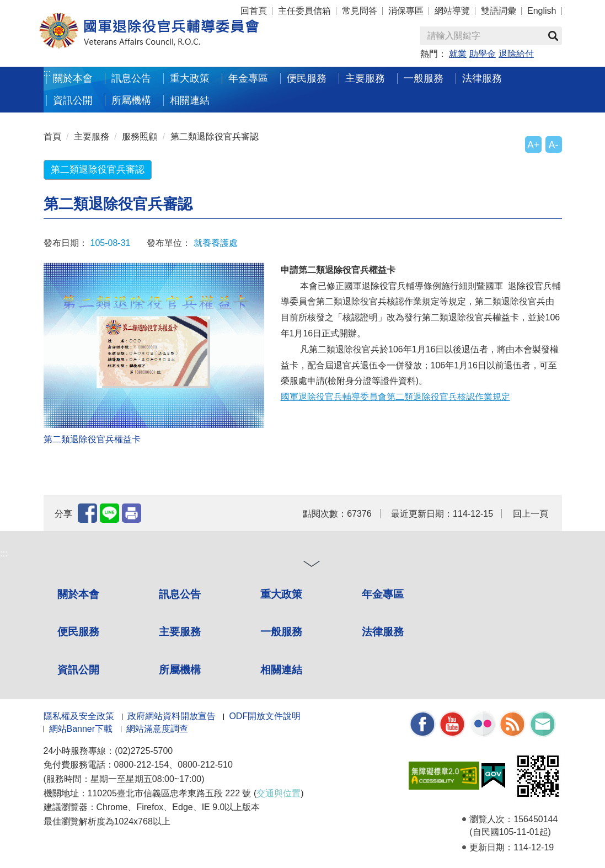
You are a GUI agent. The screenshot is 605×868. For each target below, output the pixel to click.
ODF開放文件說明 (265, 716)
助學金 (483, 54)
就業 (458, 54)
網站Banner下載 (81, 729)
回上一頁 (531, 514)
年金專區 (248, 78)
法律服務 (482, 78)
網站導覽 (452, 11)
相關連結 (190, 100)
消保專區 (406, 11)
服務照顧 (140, 136)
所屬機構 (131, 100)
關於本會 (73, 78)
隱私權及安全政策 (79, 716)
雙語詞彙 (499, 11)
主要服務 (365, 78)
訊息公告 (131, 78)
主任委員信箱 (304, 11)
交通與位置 (279, 793)
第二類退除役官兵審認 (215, 136)
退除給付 (516, 54)
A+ (533, 145)
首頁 (52, 136)
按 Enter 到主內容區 (50, 7)
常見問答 (360, 11)
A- (554, 145)
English (542, 11)
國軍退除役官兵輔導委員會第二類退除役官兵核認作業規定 (395, 397)
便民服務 (307, 78)
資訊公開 (73, 100)
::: (47, 73)
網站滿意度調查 (157, 729)
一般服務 (424, 78)
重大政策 (190, 78)
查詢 (553, 36)
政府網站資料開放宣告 (172, 716)
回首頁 (254, 11)
